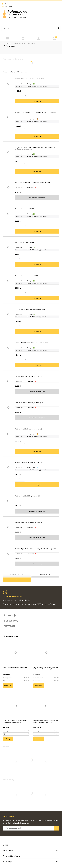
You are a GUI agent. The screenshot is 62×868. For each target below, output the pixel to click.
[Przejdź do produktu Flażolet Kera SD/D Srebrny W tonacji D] (8, 411)
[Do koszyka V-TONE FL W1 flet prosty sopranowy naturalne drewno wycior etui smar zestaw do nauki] (37, 171)
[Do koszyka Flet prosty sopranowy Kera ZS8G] (37, 298)
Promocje (10, 615)
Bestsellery (11, 621)
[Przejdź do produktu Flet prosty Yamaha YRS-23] (8, 221)
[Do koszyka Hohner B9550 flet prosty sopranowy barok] (37, 332)
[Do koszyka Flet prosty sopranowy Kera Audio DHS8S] (37, 101)
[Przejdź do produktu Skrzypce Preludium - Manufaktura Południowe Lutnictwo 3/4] (46, 655)
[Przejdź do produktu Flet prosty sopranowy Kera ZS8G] (8, 288)
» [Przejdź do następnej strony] (51, 574)
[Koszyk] (54, 39)
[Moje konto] (39, 39)
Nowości (9, 626)
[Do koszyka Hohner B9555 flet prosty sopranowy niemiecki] (37, 365)
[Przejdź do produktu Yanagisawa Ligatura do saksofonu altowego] (16, 655)
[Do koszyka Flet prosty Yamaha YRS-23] (37, 231)
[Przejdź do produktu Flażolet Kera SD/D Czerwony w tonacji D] (8, 441)
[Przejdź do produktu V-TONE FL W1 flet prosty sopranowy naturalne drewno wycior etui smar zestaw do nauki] (8, 160)
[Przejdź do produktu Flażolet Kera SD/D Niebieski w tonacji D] (8, 531)
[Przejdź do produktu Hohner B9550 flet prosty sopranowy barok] (8, 321)
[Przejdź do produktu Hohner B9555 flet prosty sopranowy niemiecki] (8, 355)
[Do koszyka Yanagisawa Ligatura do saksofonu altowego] (8, 686)
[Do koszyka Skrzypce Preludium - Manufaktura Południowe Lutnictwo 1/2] (39, 739)
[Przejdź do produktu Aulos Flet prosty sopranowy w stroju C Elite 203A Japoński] (8, 557)
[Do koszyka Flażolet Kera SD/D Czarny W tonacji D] (37, 485)
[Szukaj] (58, 28)
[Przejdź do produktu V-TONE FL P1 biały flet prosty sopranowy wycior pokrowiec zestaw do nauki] (8, 125)
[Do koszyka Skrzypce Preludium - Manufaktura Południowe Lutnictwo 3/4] (39, 686)
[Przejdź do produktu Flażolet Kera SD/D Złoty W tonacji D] (8, 504)
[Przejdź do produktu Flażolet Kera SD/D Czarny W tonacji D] (8, 474)
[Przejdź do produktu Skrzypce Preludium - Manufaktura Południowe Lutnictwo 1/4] (16, 708)
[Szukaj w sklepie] (29, 28)
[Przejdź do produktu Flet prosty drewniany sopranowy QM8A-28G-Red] (8, 191)
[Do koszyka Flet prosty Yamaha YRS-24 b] (37, 265)
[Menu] (8, 39)
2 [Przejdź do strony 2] (45, 580)
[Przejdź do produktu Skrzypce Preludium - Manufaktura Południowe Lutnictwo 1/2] (46, 708)
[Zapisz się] (57, 828)
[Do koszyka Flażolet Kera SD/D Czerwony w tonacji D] (37, 451)
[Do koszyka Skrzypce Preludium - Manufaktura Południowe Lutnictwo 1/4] (8, 739)
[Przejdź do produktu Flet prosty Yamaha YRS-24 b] (8, 254)
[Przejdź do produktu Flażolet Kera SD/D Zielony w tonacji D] (8, 385)
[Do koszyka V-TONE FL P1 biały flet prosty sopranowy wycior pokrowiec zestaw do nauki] (37, 136)
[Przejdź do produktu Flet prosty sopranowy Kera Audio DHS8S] (8, 91)
